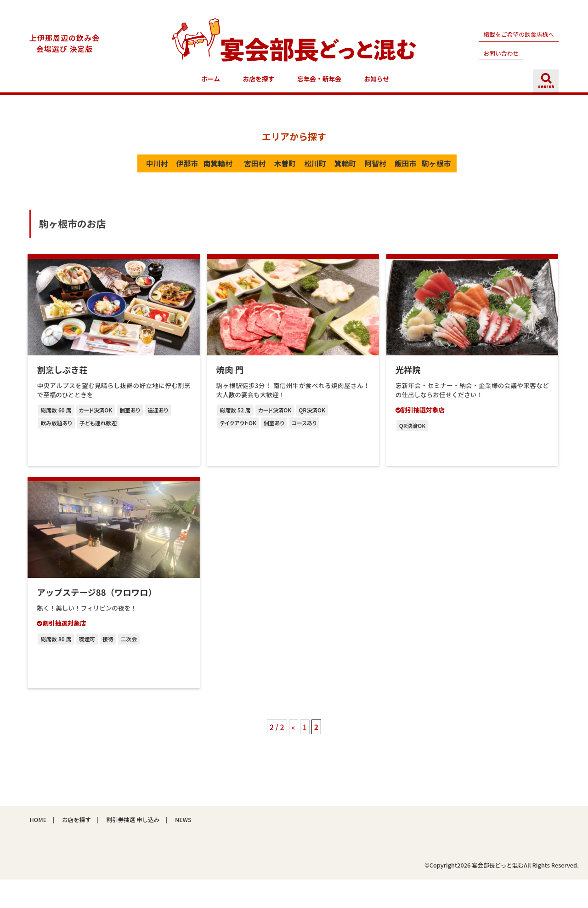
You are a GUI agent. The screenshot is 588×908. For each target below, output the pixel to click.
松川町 (338, 169)
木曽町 (294, 169)
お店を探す (259, 84)
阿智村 (427, 169)
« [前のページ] (294, 755)
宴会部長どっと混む (497, 894)
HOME (38, 848)
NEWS (184, 848)
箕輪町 (383, 169)
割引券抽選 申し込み (133, 848)
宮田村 (250, 169)
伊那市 (161, 169)
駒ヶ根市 (294, 192)
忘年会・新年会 (319, 84)
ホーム (211, 84)
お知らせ (377, 84)
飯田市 (471, 169)
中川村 (117, 169)
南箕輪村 (205, 169)
